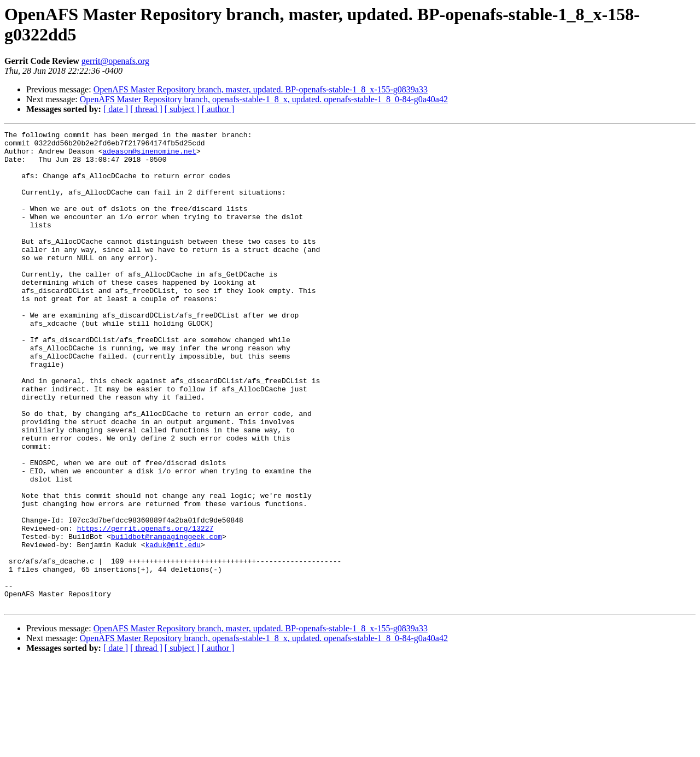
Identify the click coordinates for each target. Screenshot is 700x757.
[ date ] (116, 109)
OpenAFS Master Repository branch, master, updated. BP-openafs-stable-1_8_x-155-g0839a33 (261, 89)
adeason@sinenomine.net (149, 156)
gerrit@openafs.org (115, 61)
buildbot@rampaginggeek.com (167, 618)
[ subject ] (182, 109)
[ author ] (218, 109)
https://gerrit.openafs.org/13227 (145, 608)
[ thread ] (146, 109)
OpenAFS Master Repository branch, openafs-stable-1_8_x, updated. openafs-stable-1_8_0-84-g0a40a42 (264, 99)
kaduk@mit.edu (173, 628)
